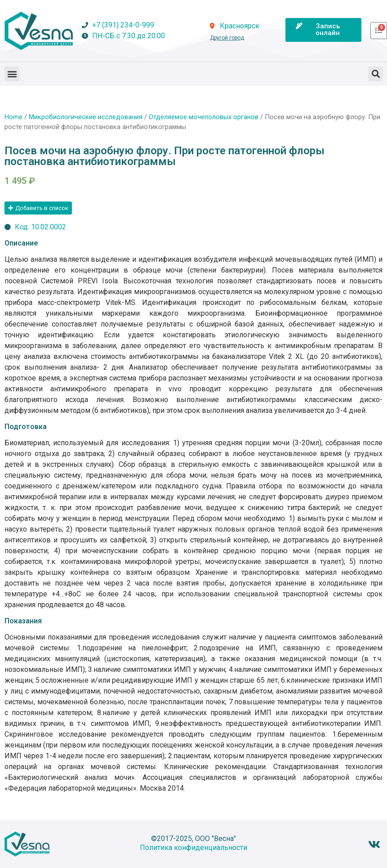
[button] (12, 74)
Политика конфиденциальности (193, 848)
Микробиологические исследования (86, 117)
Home (13, 117)
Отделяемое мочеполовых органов (204, 117)
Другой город (227, 38)
